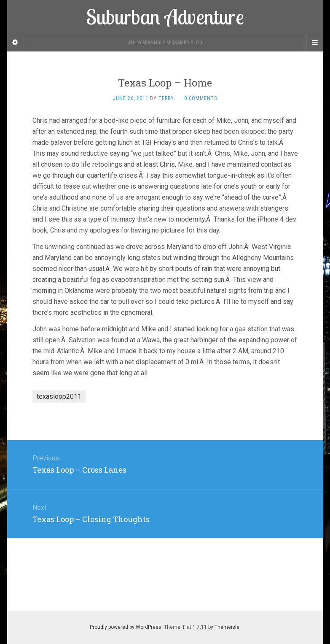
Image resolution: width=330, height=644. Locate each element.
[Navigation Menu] (315, 43)
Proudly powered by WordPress (126, 627)
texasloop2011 (59, 396)
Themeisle (227, 627)
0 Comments (201, 98)
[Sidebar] (16, 43)
